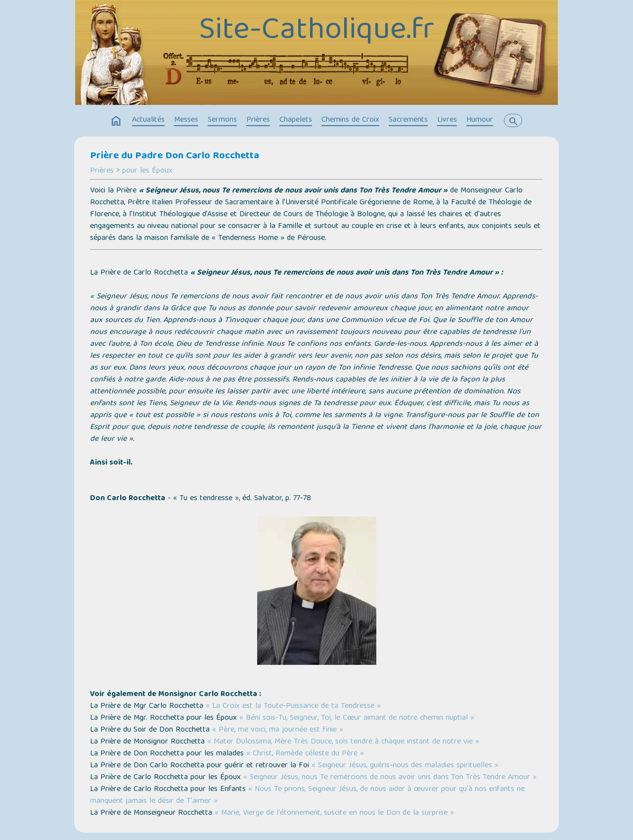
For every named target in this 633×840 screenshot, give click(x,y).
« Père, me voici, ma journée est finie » (278, 730)
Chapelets (296, 120)
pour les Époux (147, 171)
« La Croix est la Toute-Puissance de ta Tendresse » (293, 706)
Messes (186, 120)
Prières (258, 120)
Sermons (222, 120)
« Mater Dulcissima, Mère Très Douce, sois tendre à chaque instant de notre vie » (343, 742)
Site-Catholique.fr (316, 31)
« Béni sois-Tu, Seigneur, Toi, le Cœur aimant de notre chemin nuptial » (357, 718)
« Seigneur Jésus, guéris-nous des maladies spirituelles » (405, 766)
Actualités (148, 120)
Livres (447, 120)
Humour (480, 120)
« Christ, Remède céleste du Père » (305, 754)
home (116, 121)
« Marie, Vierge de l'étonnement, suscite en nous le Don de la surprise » (334, 813)
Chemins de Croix (350, 120)
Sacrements (408, 120)
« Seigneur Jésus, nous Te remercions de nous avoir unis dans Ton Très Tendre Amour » (390, 778)
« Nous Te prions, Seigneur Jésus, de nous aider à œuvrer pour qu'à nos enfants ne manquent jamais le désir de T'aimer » (307, 795)
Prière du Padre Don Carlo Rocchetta (175, 156)
